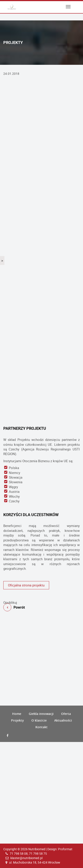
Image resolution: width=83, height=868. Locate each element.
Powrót (41, 598)
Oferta (66, 714)
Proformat (65, 849)
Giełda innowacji (41, 714)
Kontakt (41, 727)
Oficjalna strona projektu (26, 585)
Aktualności (63, 720)
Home (17, 714)
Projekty (17, 720)
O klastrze (39, 720)
